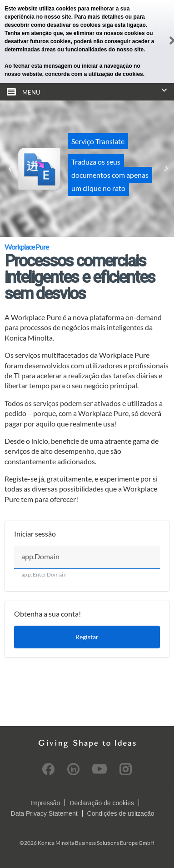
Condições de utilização (121, 813)
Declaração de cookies (102, 803)
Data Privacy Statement (44, 813)
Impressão (45, 803)
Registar (87, 637)
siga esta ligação (124, 25)
